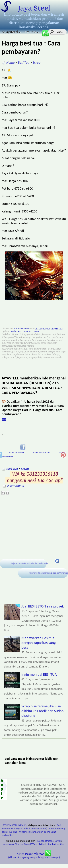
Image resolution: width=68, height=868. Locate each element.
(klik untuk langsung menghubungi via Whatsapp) (34, 856)
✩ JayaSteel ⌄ (12, 32)
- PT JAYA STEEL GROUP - (14, 825)
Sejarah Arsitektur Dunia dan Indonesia (30, 563)
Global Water (31, 844)
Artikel (42, 844)
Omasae (49, 841)
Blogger (19, 844)
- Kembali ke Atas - (56, 844)
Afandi (41, 841)
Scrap (37, 62)
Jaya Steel (34, 8)
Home (11, 62)
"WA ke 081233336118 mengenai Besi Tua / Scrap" (34, 477)
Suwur (58, 841)
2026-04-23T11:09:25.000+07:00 (26, 331)
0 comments (15, 486)
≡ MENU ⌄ (32, 32)
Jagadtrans (8, 844)
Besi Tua (24, 62)
